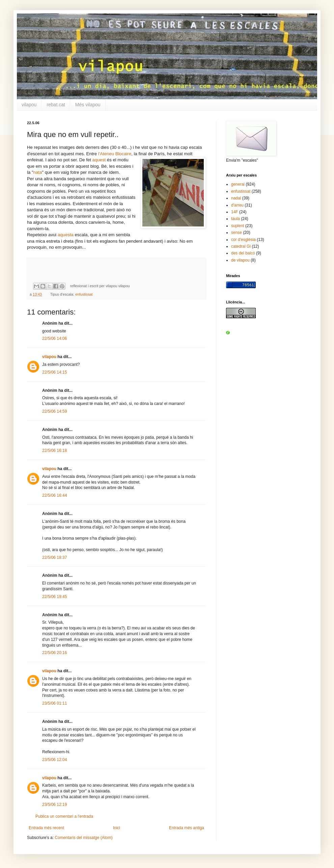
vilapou (29, 105)
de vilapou (240, 260)
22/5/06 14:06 (54, 338)
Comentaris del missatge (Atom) (83, 838)
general (238, 184)
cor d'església (243, 240)
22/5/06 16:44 (54, 495)
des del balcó (243, 253)
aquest (99, 160)
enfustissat (84, 294)
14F (235, 212)
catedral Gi (241, 246)
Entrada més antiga (187, 828)
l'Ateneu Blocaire (115, 154)
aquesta (66, 235)
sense (236, 233)
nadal (236, 198)
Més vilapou (88, 105)
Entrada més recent (46, 828)
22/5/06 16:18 (54, 451)
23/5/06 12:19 (54, 805)
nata (38, 172)
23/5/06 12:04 (54, 760)
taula (235, 219)
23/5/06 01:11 (54, 703)
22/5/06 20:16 (54, 653)
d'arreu (237, 205)
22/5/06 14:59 (54, 411)
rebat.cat (56, 105)
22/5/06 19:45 (54, 597)
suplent (238, 226)
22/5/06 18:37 (54, 558)
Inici (117, 828)
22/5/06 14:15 (54, 372)
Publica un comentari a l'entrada (64, 816)
